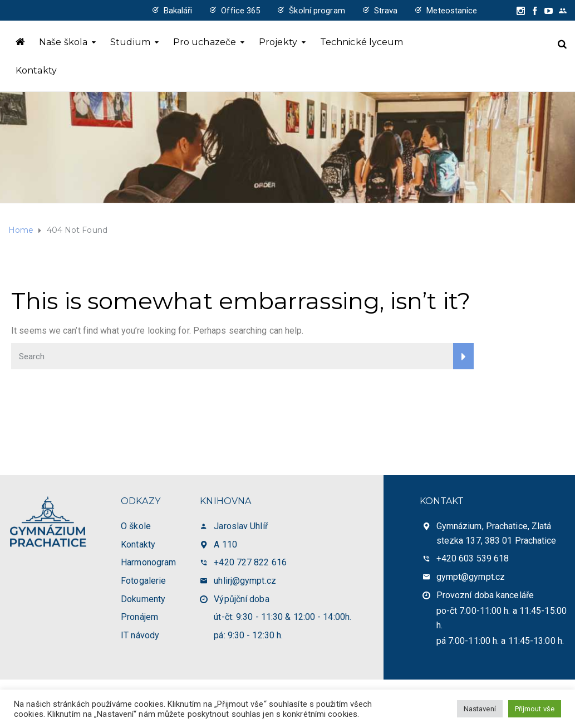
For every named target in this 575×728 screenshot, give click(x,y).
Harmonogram (148, 562)
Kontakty (36, 70)
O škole (136, 526)
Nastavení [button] (480, 709)
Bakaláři (178, 11)
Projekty (278, 42)
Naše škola (63, 42)
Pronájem (139, 617)
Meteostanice (452, 11)
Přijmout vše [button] (535, 709)
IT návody (140, 635)
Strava (386, 11)
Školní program (317, 11)
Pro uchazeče (205, 42)
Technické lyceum (362, 42)
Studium (130, 42)
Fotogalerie (143, 581)
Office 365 (240, 11)
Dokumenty (143, 599)
